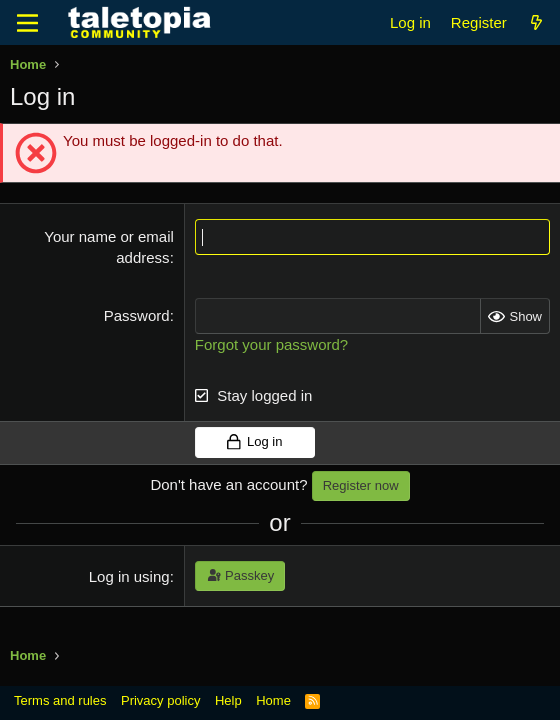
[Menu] (27, 23)
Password (137, 315)
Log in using (129, 576)
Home (273, 700)
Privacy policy (160, 700)
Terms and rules (60, 700)
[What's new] (536, 22)
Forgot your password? (271, 344)
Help (228, 700)
